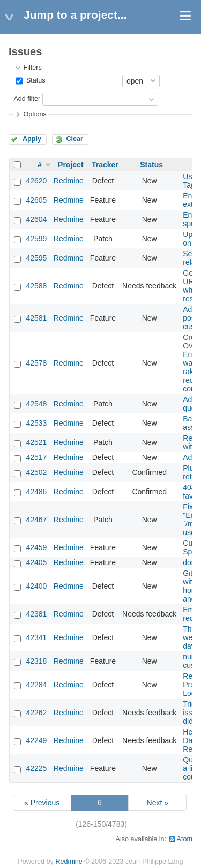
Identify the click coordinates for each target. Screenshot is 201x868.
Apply (32, 139)
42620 (36, 181)
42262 (36, 713)
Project (70, 165)
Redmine (69, 181)
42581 (36, 318)
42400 (36, 586)
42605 (36, 200)
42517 (36, 457)
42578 (36, 363)
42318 (36, 661)
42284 (36, 685)
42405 (36, 562)
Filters (32, 68)
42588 (36, 286)
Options (35, 114)
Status (35, 80)
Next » (158, 803)
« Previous (42, 803)
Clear (75, 139)
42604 (36, 219)
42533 (36, 423)
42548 (36, 404)
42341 (36, 637)
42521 (36, 442)
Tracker (105, 165)
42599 (36, 239)
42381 (36, 614)
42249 (36, 740)
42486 (36, 492)
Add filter (27, 99)
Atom (185, 839)
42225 (36, 768)
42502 (36, 472)
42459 (36, 547)
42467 (36, 520)
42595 (36, 258)
